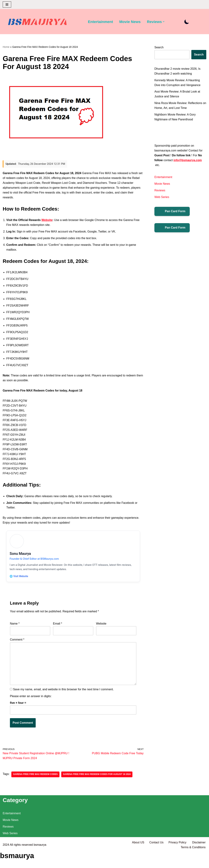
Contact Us (156, 859)
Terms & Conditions (193, 863)
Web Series (162, 198)
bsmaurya (40, 861)
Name (15, 626)
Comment (17, 642)
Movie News (130, 22)
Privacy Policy (178, 859)
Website (47, 220)
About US (138, 859)
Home (6, 47)
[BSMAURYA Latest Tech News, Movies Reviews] (37, 22)
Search (159, 47)
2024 (6, 861)
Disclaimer (199, 859)
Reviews (160, 191)
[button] (164, 22)
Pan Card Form (172, 212)
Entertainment (101, 22)
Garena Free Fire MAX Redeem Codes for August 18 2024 (97, 777)
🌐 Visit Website (19, 579)
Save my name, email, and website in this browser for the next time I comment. (63, 692)
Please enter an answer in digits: (31, 699)
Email (58, 626)
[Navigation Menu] (7, 4)
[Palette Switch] (187, 22)
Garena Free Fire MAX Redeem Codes (35, 777)
